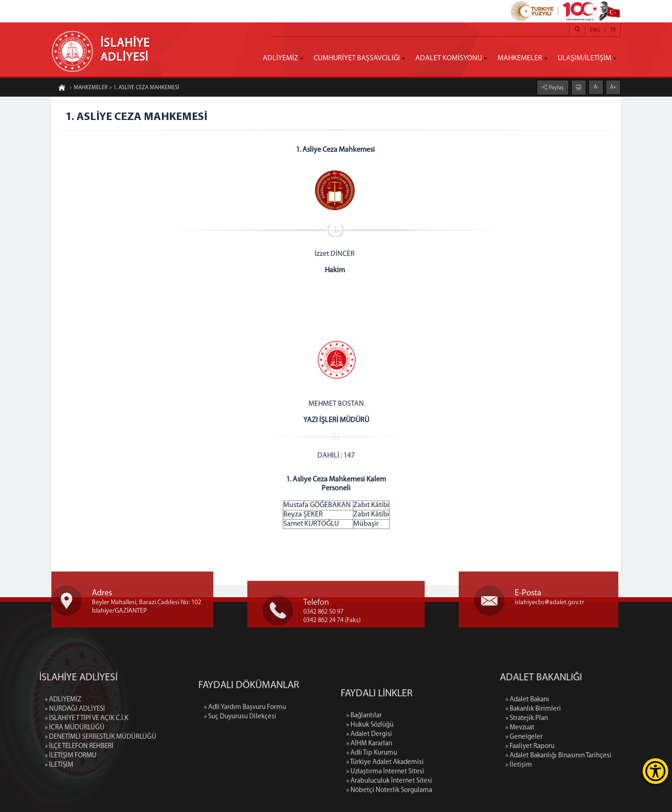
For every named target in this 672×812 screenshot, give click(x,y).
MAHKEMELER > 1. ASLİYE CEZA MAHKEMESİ (124, 88)
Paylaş (556, 87)
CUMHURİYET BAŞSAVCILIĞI (357, 58)
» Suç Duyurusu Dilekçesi (240, 738)
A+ (613, 87)
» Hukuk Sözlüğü (370, 771)
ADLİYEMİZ (280, 58)
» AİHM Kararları (369, 789)
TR (613, 30)
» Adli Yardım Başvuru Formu (245, 729)
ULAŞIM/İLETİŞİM (584, 58)
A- (596, 87)
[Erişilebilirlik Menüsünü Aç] (655, 771)
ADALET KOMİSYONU (449, 58)
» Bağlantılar (364, 761)
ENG (595, 30)
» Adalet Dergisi (369, 780)
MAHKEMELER (520, 58)
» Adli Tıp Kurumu (372, 799)
